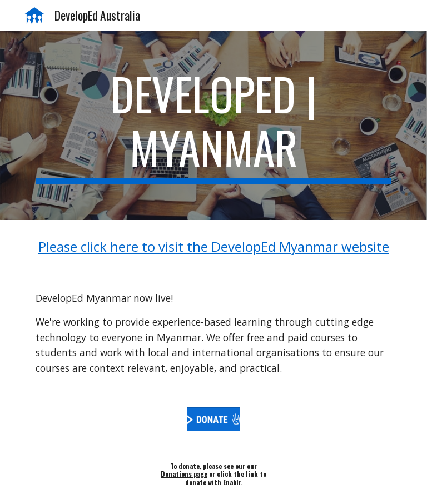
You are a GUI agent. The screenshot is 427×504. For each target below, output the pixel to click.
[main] (213, 126)
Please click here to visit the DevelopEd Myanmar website (214, 246)
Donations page (184, 474)
